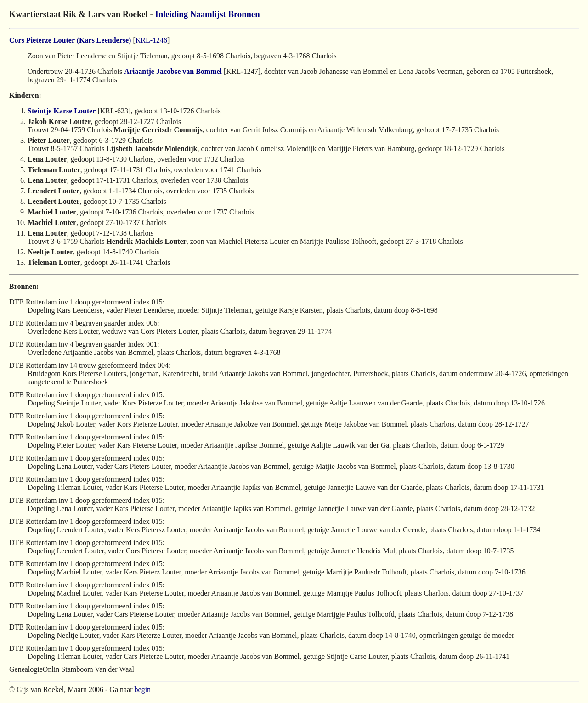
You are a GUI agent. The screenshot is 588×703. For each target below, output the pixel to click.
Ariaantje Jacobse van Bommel (173, 71)
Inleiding (171, 14)
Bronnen (244, 14)
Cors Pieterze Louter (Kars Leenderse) (70, 40)
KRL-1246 (151, 40)
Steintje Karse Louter (62, 111)
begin (143, 689)
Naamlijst (208, 14)
